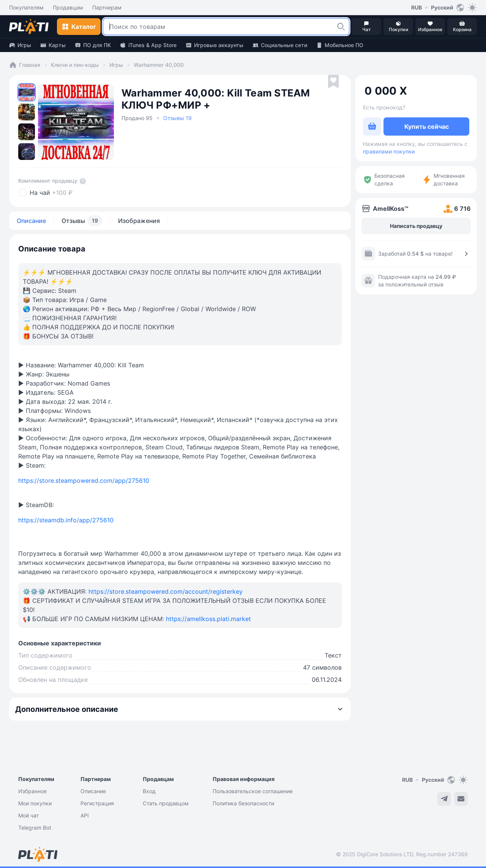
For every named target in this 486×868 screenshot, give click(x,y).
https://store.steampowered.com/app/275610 (84, 481)
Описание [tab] (31, 221)
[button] (341, 27)
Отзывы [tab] (82, 221)
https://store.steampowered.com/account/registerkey (166, 591)
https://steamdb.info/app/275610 (66, 520)
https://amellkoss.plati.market (208, 619)
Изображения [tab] (139, 221)
